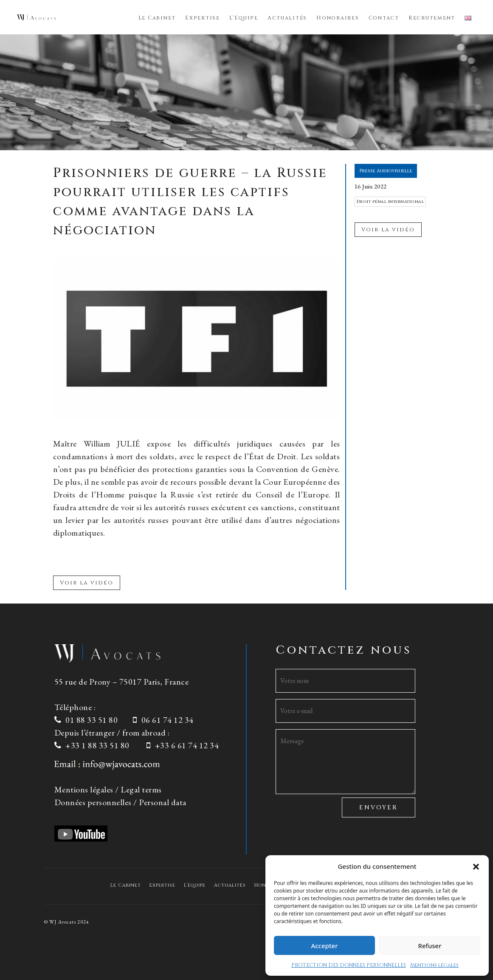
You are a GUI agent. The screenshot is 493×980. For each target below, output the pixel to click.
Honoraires (338, 18)
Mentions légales (434, 965)
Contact (384, 18)
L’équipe (244, 18)
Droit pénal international (390, 202)
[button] (476, 866)
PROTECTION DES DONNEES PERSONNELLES (349, 965)
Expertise (203, 18)
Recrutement (432, 18)
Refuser (430, 946)
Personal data (163, 802)
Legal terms (141, 789)
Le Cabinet (157, 18)
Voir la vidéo (87, 583)
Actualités (287, 18)
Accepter (324, 946)
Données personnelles (93, 802)
